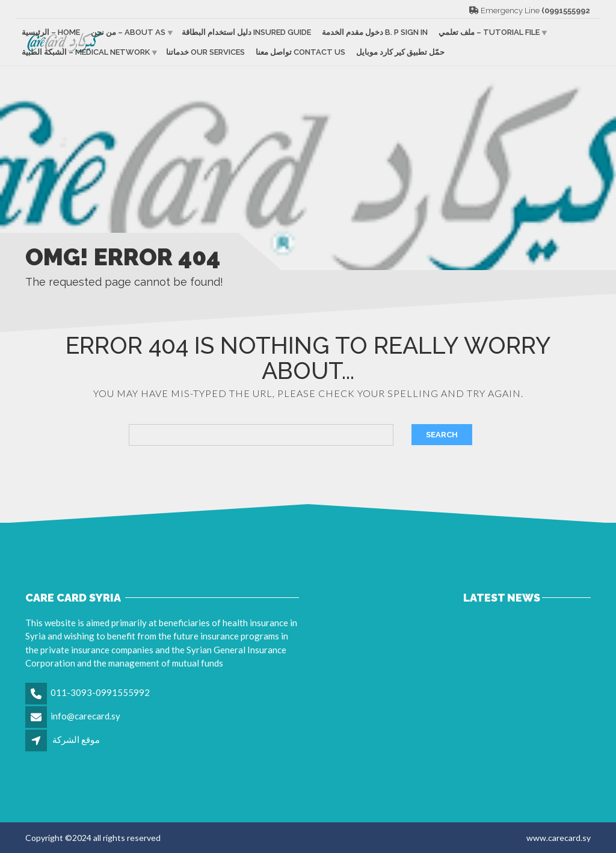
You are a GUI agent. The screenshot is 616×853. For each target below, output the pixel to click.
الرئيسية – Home (51, 32)
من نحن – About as (128, 32)
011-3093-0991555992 (100, 692)
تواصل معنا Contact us (300, 52)
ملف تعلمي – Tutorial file (489, 32)
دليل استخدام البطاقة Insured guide (246, 32)
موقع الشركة (76, 739)
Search (442, 435)
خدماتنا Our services (205, 52)
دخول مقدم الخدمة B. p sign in (375, 32)
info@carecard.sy (85, 716)
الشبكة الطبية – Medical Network (86, 52)
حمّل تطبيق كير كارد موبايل (400, 52)
